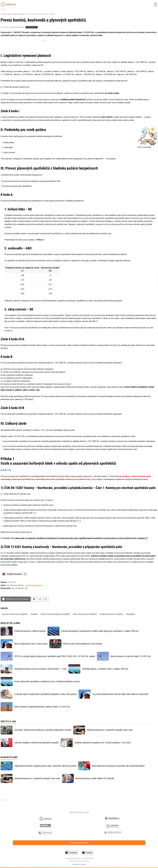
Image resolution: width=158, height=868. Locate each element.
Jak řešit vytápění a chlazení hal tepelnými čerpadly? (37, 743)
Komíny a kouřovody (19, 14)
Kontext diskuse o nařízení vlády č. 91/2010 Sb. (131, 656)
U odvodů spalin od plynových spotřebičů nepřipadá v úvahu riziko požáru (46, 694)
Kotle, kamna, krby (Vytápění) (85, 614)
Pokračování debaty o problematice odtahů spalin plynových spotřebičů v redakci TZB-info (100, 631)
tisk (34, 599)
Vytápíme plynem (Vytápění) (111, 614)
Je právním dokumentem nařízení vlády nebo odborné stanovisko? (121, 694)
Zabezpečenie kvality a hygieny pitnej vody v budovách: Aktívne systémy (45, 766)
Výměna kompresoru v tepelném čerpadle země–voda (110, 730)
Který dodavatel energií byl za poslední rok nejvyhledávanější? (118, 766)
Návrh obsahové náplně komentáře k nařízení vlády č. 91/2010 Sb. (42, 707)
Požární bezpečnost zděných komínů (30, 631)
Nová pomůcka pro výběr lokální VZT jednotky (95, 778)
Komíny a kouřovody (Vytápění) (15, 614)
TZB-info (3, 14)
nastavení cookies (79, 864)
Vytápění (9, 14)
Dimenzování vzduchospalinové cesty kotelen (83, 644)
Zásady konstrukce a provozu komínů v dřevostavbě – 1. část (40, 669)
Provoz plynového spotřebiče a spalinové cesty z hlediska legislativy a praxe (47, 681)
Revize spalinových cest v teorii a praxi (31, 644)
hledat (46, 599)
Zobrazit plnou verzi (79, 843)
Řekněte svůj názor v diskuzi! (18, 599)
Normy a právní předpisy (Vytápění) (55, 614)
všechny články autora (34, 585)
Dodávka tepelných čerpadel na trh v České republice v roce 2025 (103, 743)
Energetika (131, 614)
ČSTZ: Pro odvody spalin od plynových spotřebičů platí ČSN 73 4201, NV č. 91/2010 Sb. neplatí (55, 656)
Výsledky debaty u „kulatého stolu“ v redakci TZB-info (105, 669)
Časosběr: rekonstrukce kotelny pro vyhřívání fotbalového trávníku (43, 730)
